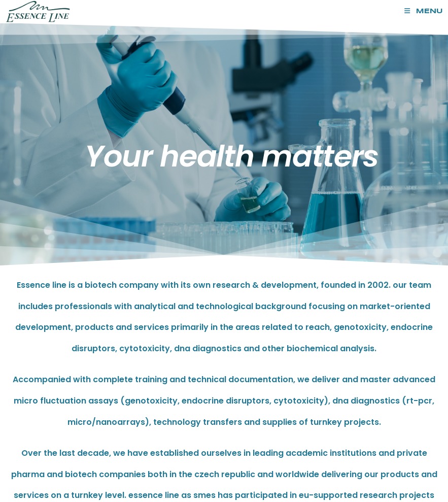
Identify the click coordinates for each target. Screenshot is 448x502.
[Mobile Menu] (424, 12)
